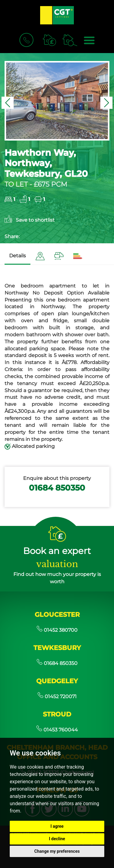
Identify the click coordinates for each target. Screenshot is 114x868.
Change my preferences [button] (57, 851)
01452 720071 (57, 697)
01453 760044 (57, 730)
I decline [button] (57, 839)
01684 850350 (57, 488)
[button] (8, 103)
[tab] (40, 256)
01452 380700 (57, 630)
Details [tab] (17, 256)
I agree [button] (57, 826)
